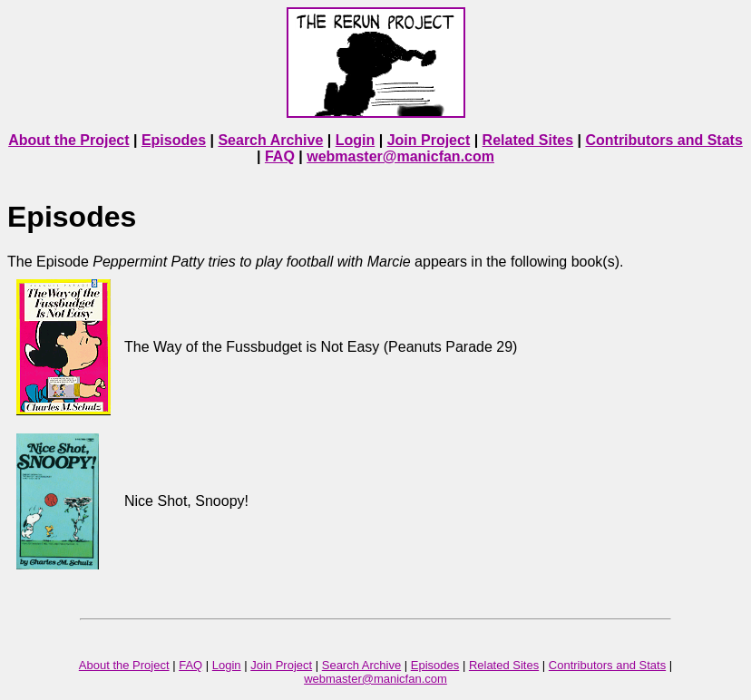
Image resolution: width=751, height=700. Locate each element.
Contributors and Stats (663, 140)
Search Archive (270, 140)
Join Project (429, 140)
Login (356, 140)
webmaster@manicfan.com (400, 156)
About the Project (68, 140)
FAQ (280, 156)
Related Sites (528, 140)
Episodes (174, 140)
